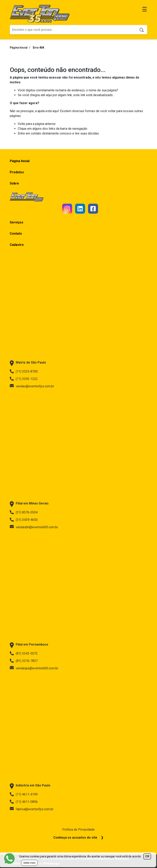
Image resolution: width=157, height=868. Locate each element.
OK (147, 856)
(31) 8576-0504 (24, 512)
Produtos (17, 172)
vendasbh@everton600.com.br (34, 527)
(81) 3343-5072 (24, 653)
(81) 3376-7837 (24, 661)
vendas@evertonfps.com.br (32, 386)
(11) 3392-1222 (24, 379)
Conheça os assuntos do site (75, 838)
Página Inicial (19, 48)
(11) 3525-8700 (24, 371)
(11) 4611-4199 (24, 794)
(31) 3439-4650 (24, 520)
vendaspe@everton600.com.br (34, 668)
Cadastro (17, 245)
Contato (16, 234)
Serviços (17, 222)
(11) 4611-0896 (24, 802)
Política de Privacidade (78, 830)
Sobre (14, 183)
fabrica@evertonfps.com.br (32, 809)
